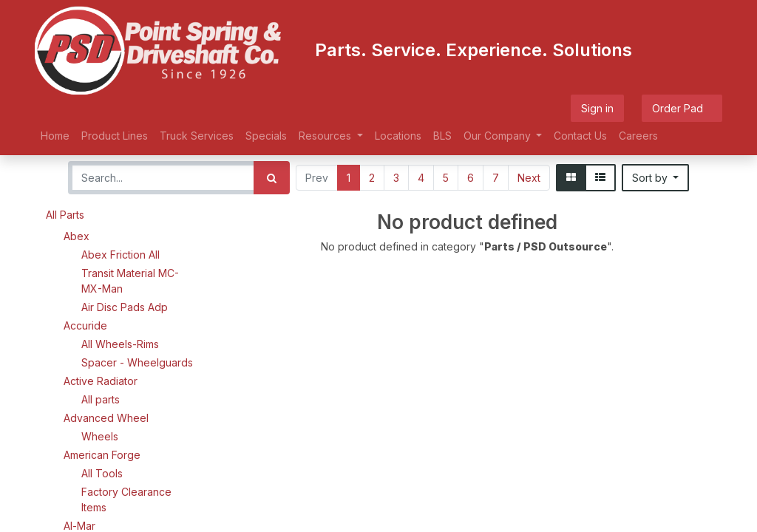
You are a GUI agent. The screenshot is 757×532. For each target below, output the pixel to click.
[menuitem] (55, 136)
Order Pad (682, 108)
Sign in (597, 108)
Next (529, 178)
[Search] (272, 178)
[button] (656, 178)
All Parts (65, 215)
